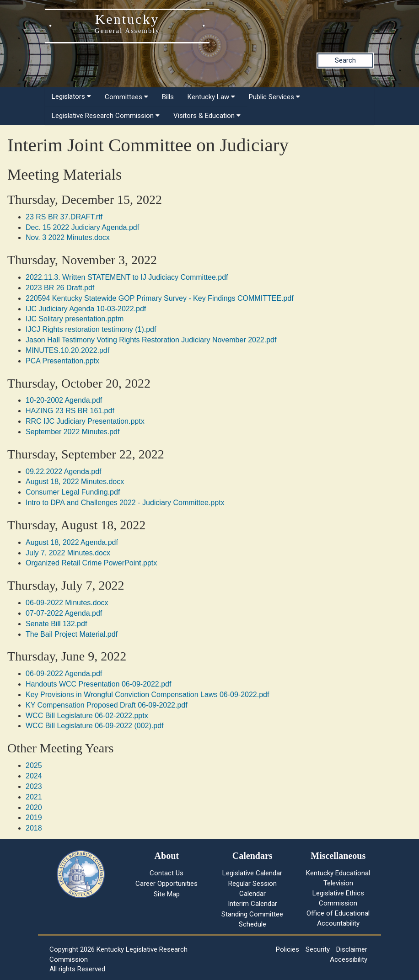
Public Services (274, 97)
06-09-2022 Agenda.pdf (64, 674)
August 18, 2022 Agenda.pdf (72, 542)
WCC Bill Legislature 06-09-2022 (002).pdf (94, 726)
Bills (168, 97)
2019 (34, 818)
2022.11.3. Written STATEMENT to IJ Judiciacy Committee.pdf (127, 277)
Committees (126, 97)
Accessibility (349, 959)
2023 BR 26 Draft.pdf (60, 288)
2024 (34, 776)
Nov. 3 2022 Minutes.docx (68, 237)
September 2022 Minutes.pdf (73, 432)
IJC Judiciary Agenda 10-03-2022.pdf (86, 309)
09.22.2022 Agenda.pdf (64, 471)
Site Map (167, 894)
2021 (34, 797)
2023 (34, 786)
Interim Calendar (252, 904)
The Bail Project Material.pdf (72, 634)
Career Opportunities (167, 884)
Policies (287, 949)
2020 (34, 807)
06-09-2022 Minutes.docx (67, 603)
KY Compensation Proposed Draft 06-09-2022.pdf (107, 705)
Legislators (71, 96)
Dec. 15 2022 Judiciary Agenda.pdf (82, 227)
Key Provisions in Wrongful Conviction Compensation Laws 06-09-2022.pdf (147, 695)
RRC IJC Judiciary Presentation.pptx (85, 421)
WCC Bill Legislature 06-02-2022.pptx (87, 716)
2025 (34, 765)
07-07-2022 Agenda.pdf (64, 613)
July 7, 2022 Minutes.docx (68, 553)
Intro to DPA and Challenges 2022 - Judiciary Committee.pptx (125, 503)
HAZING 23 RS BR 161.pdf (70, 411)
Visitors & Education (207, 116)
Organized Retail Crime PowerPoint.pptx (91, 563)
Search (345, 60)
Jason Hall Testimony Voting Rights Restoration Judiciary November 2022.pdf (151, 340)
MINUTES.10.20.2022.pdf (67, 350)
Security (318, 949)
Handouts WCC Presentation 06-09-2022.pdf (98, 684)
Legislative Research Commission (106, 116)
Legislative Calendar (252, 873)
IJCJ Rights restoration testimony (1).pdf (91, 329)
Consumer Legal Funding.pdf (73, 492)
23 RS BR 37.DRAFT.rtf (64, 217)
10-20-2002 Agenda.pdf (64, 400)
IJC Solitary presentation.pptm (75, 319)
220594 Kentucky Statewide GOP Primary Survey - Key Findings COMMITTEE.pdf (160, 298)
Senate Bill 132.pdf (56, 624)
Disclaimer (352, 949)
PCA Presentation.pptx (62, 361)
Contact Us (167, 873)
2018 (34, 828)
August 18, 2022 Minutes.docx (75, 482)
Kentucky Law (211, 97)
